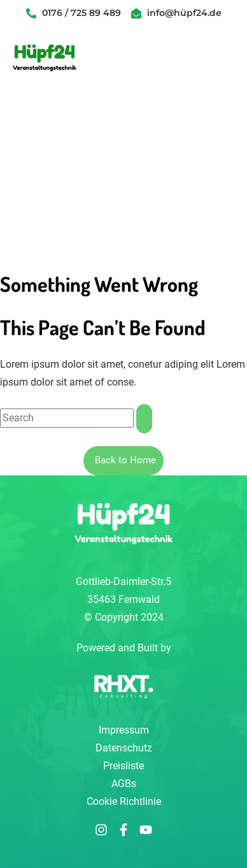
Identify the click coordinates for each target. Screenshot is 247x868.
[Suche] (144, 419)
